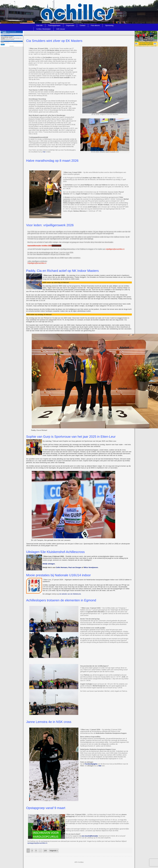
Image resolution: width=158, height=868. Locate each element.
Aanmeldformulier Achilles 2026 (40, 246)
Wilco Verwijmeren (91, 567)
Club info (39, 25)
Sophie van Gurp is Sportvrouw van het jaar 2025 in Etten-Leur (71, 437)
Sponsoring (109, 25)
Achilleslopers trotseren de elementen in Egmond (61, 600)
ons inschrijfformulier (90, 836)
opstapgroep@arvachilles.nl (37, 843)
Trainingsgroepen (54, 25)
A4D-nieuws (61, 29)
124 (45, 851)
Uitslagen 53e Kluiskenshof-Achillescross (55, 552)
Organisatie (70, 25)
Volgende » (54, 851)
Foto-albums (95, 25)
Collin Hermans (62, 567)
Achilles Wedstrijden (44, 29)
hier (44, 152)
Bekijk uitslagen (49, 564)
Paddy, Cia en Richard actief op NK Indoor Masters (62, 271)
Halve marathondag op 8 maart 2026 (52, 161)
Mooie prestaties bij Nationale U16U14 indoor (58, 575)
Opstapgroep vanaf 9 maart (46, 808)
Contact (83, 25)
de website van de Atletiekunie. (70, 594)
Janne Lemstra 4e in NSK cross (49, 722)
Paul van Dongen (75, 567)
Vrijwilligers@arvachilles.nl (37, 263)
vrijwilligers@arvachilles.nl (115, 249)
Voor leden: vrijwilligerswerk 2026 (50, 225)
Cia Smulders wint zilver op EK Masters (54, 41)
